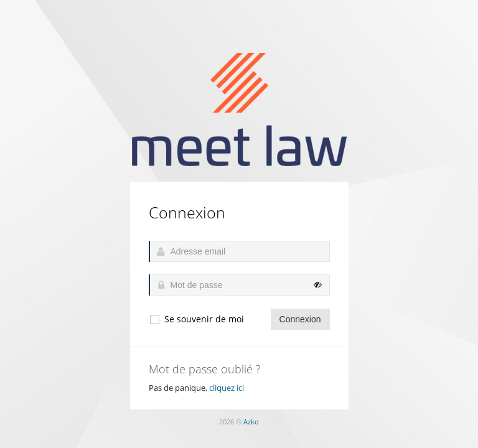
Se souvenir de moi (196, 319)
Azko (251, 422)
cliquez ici (227, 388)
